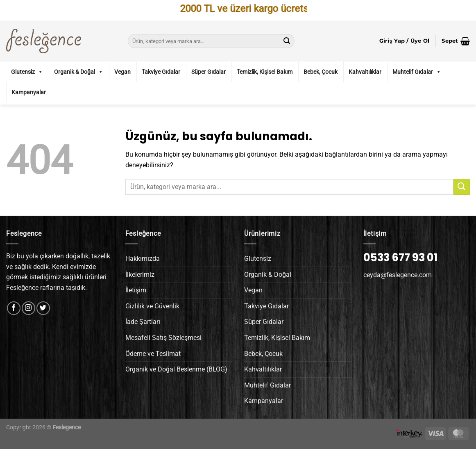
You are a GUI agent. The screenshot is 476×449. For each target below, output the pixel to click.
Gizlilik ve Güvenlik (152, 306)
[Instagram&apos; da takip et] (28, 308)
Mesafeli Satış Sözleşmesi (163, 338)
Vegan (122, 72)
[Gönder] (287, 41)
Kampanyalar (29, 92)
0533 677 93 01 (400, 258)
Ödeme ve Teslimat (153, 354)
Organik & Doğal (79, 72)
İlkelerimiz (140, 275)
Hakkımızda (143, 259)
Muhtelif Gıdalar (417, 72)
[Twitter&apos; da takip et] (43, 308)
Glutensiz (27, 72)
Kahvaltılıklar (365, 72)
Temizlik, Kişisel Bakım (265, 72)
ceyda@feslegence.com (398, 275)
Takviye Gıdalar (161, 72)
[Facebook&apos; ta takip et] (14, 308)
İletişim (136, 290)
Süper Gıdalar (209, 72)
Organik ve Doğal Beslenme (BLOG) (176, 369)
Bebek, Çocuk (321, 72)
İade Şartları (143, 322)
